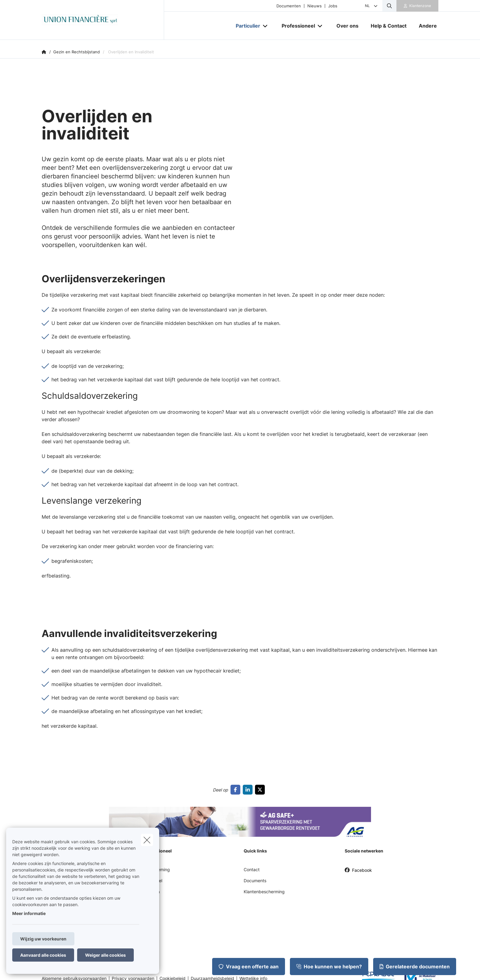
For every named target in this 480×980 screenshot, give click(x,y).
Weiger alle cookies (105, 955)
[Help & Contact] (389, 26)
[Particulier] (246, 26)
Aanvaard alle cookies (43, 955)
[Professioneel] (296, 26)
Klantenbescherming (264, 892)
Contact (252, 869)
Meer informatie (29, 913)
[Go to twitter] (261, 790)
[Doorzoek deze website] (389, 6)
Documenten (289, 6)
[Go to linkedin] (249, 790)
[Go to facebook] (237, 790)
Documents (255, 881)
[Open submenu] (266, 26)
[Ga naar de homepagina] (103, 20)
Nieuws (315, 6)
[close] (147, 840)
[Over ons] (347, 26)
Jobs (333, 6)
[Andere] (426, 26)
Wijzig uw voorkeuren (43, 939)
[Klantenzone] (418, 6)
